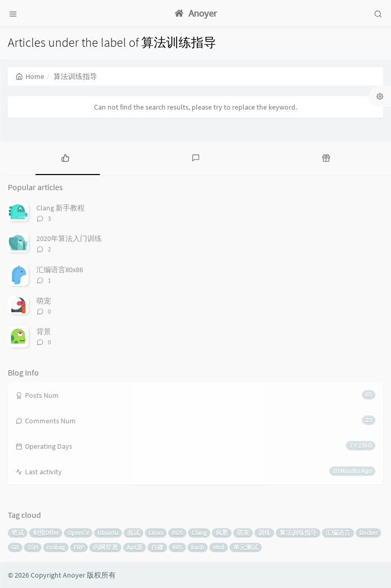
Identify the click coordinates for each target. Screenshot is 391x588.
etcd (219, 547)
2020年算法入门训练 (69, 238)
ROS (177, 533)
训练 (264, 533)
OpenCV (78, 533)
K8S (177, 547)
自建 (157, 547)
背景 (44, 331)
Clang (199, 533)
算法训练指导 (298, 533)
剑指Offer (46, 533)
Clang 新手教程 (60, 208)
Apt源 (134, 547)
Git (15, 547)
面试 (133, 533)
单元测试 (246, 547)
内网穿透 (105, 547)
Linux (156, 533)
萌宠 (44, 301)
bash (198, 547)
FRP (79, 547)
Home (30, 76)
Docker (368, 533)
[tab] (65, 157)
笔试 (18, 533)
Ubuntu (108, 533)
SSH (33, 547)
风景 (222, 533)
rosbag (56, 547)
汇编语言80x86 (60, 270)
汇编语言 (338, 533)
